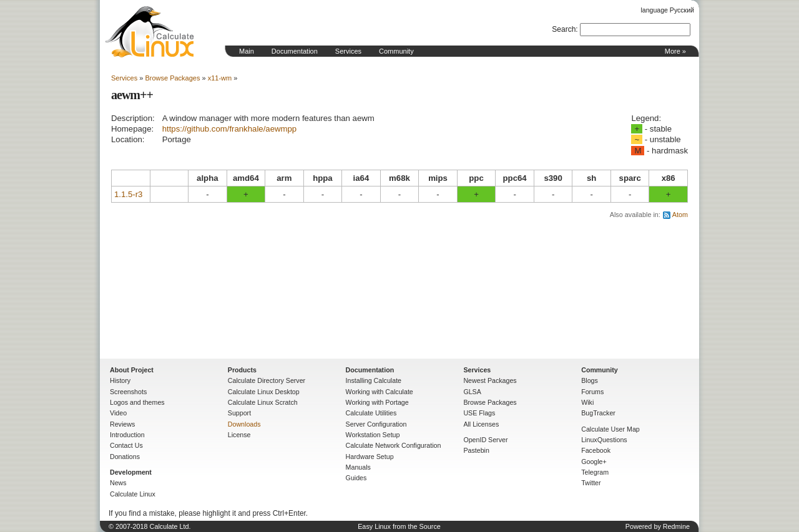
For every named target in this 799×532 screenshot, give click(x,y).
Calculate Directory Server (267, 380)
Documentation (295, 51)
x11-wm (220, 78)
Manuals (358, 467)
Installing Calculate (374, 380)
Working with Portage (377, 402)
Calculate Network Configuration (394, 445)
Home (150, 32)
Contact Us (126, 445)
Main (247, 51)
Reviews (122, 424)
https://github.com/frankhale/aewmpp (230, 129)
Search (564, 29)
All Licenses (481, 424)
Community (396, 51)
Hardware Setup (370, 457)
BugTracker (598, 413)
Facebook (596, 450)
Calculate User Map (610, 429)
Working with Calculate (380, 392)
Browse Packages (172, 78)
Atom (680, 215)
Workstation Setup (373, 435)
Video (118, 413)
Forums (592, 392)
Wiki (587, 402)
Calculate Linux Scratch (263, 402)
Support (239, 413)
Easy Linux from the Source (399, 526)
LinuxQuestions (604, 440)
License (239, 435)
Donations (125, 457)
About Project (132, 370)
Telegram (595, 472)
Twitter (591, 483)
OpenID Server (485, 440)
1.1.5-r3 (128, 194)
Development (131, 472)
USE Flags (479, 413)
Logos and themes (137, 402)
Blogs (590, 380)
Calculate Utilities (371, 413)
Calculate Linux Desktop (264, 392)
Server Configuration (376, 424)
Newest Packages (490, 380)
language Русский (668, 10)
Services (348, 51)
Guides (356, 478)
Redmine (676, 526)
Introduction (127, 435)
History (120, 380)
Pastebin (476, 450)
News (118, 483)
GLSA (472, 392)
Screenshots (128, 392)
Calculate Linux (133, 494)
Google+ (594, 462)
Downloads (244, 424)
